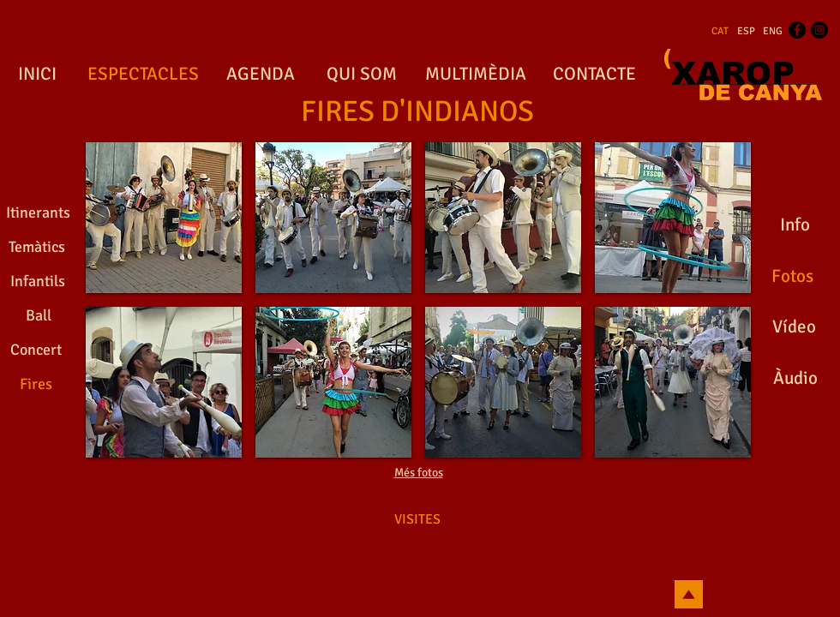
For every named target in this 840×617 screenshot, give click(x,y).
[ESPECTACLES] (143, 75)
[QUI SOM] (361, 75)
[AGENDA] (261, 75)
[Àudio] (795, 379)
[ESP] (746, 32)
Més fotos (419, 473)
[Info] (795, 225)
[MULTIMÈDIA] (475, 75)
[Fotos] (792, 277)
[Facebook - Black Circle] (797, 30)
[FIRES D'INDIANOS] (417, 112)
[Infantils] (37, 282)
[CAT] (720, 32)
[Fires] (36, 385)
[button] (164, 218)
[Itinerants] (38, 213)
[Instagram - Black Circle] (819, 30)
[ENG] (773, 32)
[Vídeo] (794, 327)
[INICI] (37, 75)
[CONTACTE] (594, 75)
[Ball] (38, 316)
